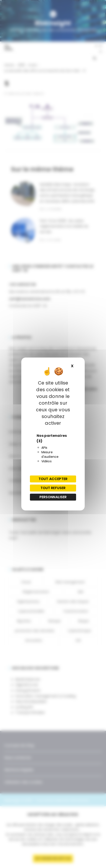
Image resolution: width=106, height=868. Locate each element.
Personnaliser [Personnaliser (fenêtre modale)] (53, 497)
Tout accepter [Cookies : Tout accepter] (53, 479)
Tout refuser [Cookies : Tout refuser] (53, 488)
